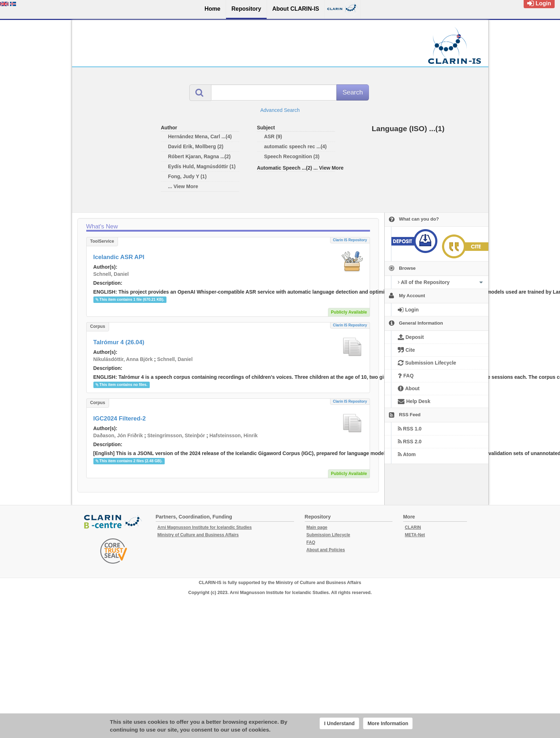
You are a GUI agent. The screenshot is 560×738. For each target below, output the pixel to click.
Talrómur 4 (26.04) (119, 342)
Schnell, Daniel (111, 274)
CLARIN (413, 527)
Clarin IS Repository (350, 240)
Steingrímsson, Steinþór (176, 435)
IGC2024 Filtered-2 (120, 419)
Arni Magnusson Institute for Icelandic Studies (205, 527)
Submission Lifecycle (328, 535)
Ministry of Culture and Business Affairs (198, 535)
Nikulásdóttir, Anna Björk (123, 359)
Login (539, 3)
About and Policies (326, 550)
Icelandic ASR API (119, 257)
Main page (317, 527)
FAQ (311, 542)
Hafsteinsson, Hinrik (233, 435)
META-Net (415, 535)
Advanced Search (280, 110)
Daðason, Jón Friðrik (118, 435)
